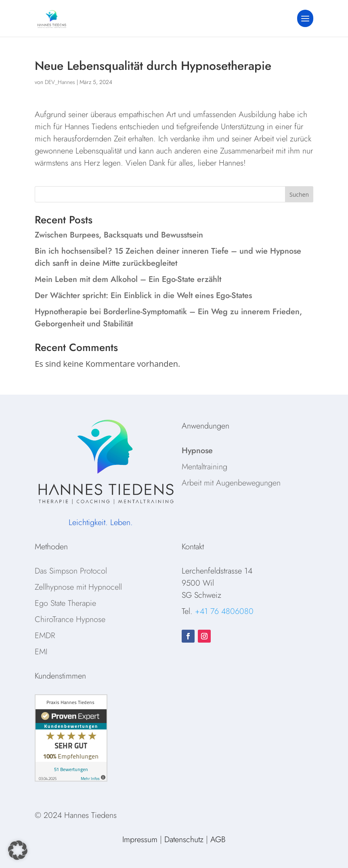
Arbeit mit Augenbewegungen (231, 483)
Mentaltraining (204, 467)
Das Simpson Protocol (71, 571)
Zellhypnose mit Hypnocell (78, 587)
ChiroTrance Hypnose (70, 619)
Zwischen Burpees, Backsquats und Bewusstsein (119, 235)
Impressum (140, 840)
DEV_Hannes (60, 82)
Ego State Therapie (65, 603)
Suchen (299, 194)
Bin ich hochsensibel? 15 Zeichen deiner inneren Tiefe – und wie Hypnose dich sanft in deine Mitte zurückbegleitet (168, 257)
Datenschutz (184, 840)
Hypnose (197, 451)
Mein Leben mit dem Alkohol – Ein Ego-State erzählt (128, 279)
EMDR (45, 636)
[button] (18, 850)
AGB (218, 840)
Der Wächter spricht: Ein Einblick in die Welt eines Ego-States (143, 295)
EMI (41, 652)
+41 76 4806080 (224, 611)
